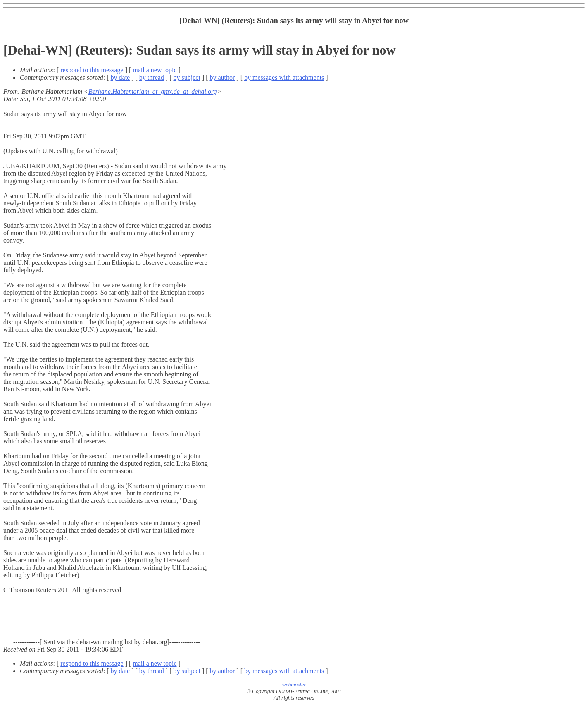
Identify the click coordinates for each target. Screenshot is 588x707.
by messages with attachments (284, 77)
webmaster (294, 684)
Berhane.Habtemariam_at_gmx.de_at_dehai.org (153, 92)
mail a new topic (155, 70)
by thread (152, 77)
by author (222, 77)
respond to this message (92, 70)
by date (120, 77)
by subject (187, 77)
